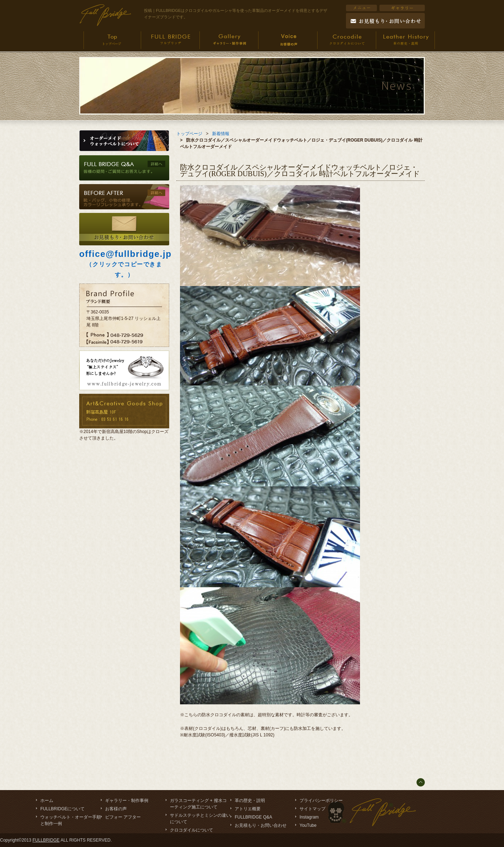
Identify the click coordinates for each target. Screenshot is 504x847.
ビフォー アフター (123, 817)
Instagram (309, 817)
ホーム (47, 801)
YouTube (308, 825)
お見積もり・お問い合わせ (261, 825)
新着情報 (221, 134)
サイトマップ (312, 809)
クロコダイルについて (192, 830)
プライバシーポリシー (321, 801)
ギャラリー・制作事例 (127, 801)
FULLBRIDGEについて (62, 809)
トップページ (189, 134)
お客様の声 (116, 809)
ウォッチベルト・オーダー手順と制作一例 (71, 820)
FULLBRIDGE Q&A (253, 817)
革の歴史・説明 (250, 801)
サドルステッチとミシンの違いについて (200, 819)
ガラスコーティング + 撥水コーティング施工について (198, 804)
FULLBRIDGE (46, 840)
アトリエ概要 (248, 809)
